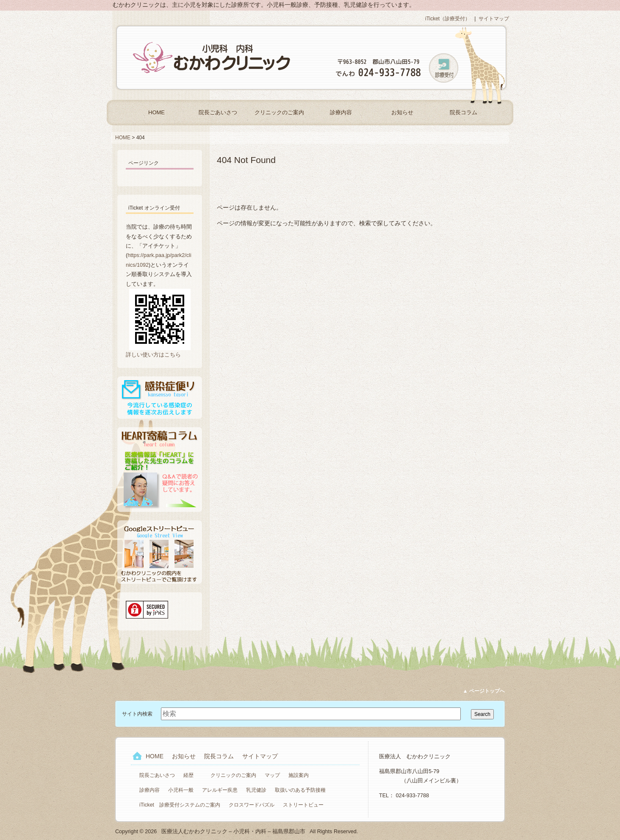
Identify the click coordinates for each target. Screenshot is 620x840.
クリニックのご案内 (279, 112)
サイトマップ (494, 19)
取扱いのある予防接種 (300, 790)
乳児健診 (256, 790)
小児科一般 (181, 790)
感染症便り (160, 398)
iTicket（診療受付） (448, 19)
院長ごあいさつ (218, 112)
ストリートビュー (303, 805)
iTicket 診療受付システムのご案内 (180, 805)
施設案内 (299, 775)
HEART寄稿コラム (160, 470)
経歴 (188, 775)
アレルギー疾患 (220, 790)
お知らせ (402, 112)
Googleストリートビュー (160, 552)
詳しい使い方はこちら (153, 355)
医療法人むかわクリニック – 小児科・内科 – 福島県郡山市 (213, 58)
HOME (156, 112)
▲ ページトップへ (484, 691)
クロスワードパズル (252, 805)
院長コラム (464, 112)
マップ (272, 775)
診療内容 (341, 112)
